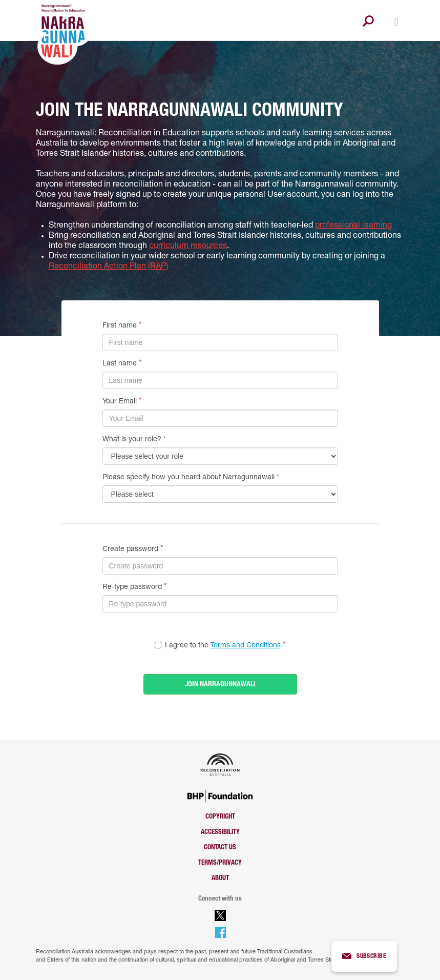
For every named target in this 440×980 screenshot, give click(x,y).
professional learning (353, 226)
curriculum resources (188, 247)
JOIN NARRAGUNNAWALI (220, 685)
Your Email (120, 402)
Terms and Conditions (246, 646)
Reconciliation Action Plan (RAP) (108, 267)
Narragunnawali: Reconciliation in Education (118, 134)
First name (120, 326)
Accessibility (220, 833)
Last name (120, 364)
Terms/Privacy (220, 863)
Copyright (220, 817)
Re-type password (132, 587)
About (220, 879)
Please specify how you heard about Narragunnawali (191, 478)
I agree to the (223, 646)
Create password (130, 549)
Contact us (220, 848)
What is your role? (134, 440)
